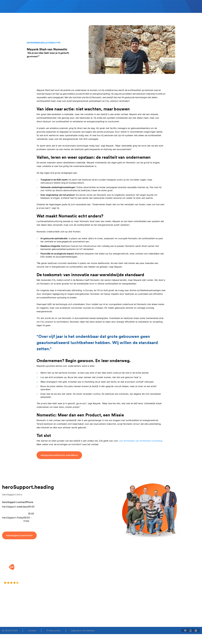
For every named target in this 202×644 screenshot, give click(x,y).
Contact (177, 586)
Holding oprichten (78, 576)
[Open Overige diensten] (52, 5)
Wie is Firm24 (145, 571)
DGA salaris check (113, 576)
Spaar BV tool (110, 581)
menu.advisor (157, 5)
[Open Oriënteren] (91, 5)
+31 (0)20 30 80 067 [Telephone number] (81, 613)
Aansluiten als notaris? (149, 581)
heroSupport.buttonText (19, 535)
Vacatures (143, 576)
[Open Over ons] (108, 5)
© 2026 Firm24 (10, 630)
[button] (83, 566)
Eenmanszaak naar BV (80, 581)
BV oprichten (75, 571)
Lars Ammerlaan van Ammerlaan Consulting (140, 441)
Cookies (32, 630)
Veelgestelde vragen (183, 576)
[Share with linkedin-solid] (196, 630)
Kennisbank (178, 581)
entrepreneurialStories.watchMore (59, 455)
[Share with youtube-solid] (191, 630)
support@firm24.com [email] (118, 613)
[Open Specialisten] (73, 5)
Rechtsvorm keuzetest (115, 571)
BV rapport (109, 586)
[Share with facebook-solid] (185, 630)
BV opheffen (75, 586)
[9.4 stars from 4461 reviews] (34, 583)
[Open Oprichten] (32, 5)
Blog (175, 571)
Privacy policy (54, 630)
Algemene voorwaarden (83, 630)
